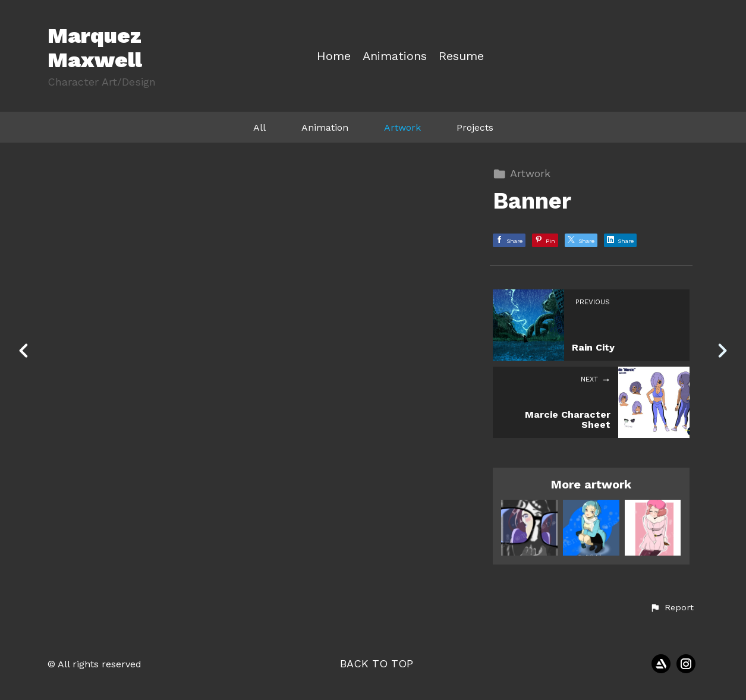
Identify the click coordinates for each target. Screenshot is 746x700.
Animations (395, 56)
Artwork (402, 127)
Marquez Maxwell (95, 48)
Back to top (377, 663)
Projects (475, 127)
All (259, 127)
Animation (325, 127)
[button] (672, 608)
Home (334, 56)
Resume (461, 56)
